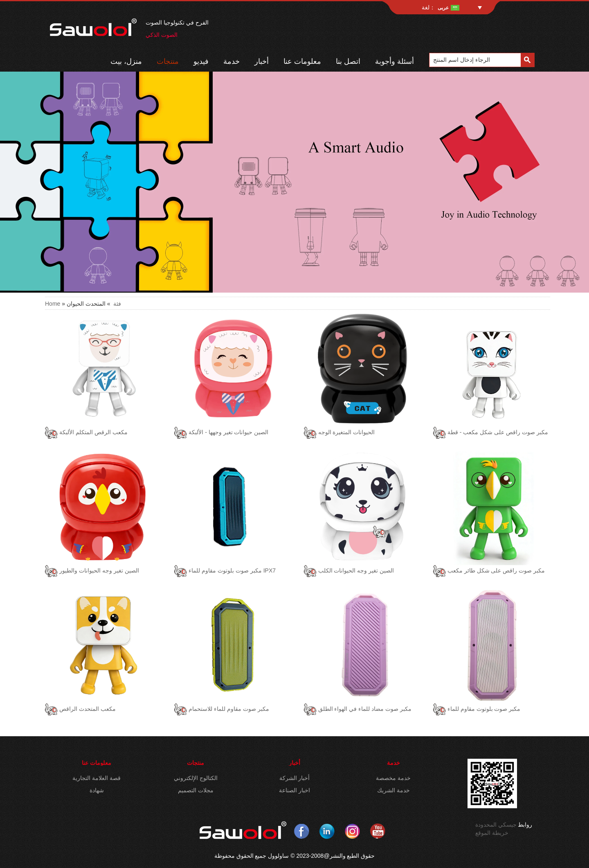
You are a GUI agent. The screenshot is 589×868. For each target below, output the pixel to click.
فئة (117, 304)
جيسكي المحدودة (496, 825)
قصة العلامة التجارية (97, 778)
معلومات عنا (302, 61)
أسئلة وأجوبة (395, 61)
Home (53, 304)
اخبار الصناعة (294, 790)
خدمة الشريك (393, 790)
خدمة (232, 61)
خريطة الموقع (492, 833)
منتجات (168, 61)
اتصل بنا (348, 61)
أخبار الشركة (295, 778)
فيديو (201, 61)
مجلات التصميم (196, 790)
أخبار (262, 61)
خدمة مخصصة (393, 778)
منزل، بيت (126, 61)
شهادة (97, 790)
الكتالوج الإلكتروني (196, 778)
